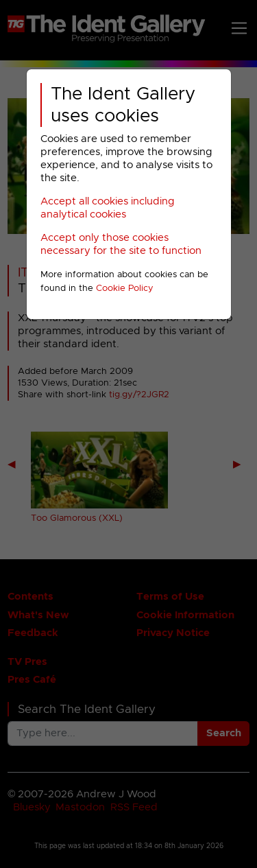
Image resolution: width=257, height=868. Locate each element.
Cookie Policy (125, 289)
